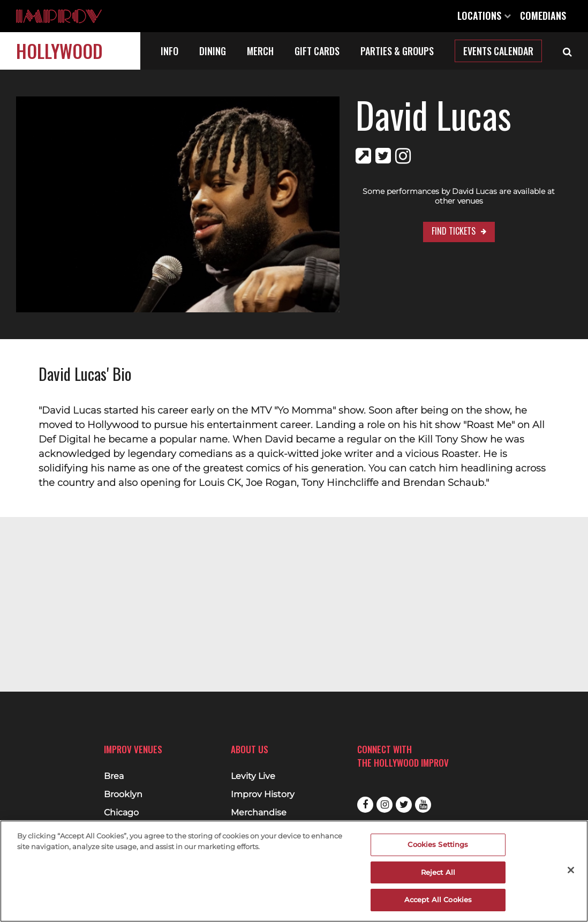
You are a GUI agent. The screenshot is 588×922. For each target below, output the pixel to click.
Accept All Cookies (438, 899)
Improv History (263, 794)
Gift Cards (317, 51)
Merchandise (259, 813)
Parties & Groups (397, 51)
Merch (260, 51)
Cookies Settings (438, 844)
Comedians (543, 16)
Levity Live (253, 776)
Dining (213, 51)
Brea (114, 776)
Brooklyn (123, 794)
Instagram (385, 805)
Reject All (438, 872)
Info (169, 51)
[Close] (571, 870)
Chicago (121, 813)
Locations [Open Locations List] (484, 16)
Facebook (365, 805)
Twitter (404, 805)
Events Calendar (498, 51)
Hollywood (59, 51)
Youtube (423, 805)
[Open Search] (567, 51)
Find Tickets (431, 221)
